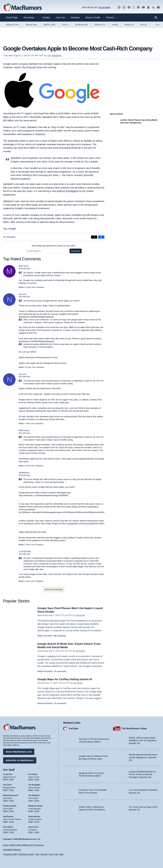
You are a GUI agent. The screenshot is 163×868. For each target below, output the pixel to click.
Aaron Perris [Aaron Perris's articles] (34, 827)
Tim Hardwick (54, 55)
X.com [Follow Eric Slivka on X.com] (37, 779)
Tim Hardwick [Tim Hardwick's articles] (34, 795)
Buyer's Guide (93, 17)
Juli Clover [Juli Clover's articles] (7, 785)
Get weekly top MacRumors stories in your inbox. (54, 246)
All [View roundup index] (158, 25)
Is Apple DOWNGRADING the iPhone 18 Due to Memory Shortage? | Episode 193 (142, 774)
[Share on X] (94, 237)
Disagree (40, 287)
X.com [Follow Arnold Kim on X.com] (11, 779)
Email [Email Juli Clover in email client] (5, 790)
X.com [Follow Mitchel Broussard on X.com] (11, 800)
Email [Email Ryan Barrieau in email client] (31, 822)
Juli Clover (80, 615)
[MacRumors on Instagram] (124, 7)
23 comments (60, 703)
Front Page (12, 17)
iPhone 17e (100, 25)
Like (34, 287)
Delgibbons (24, 473)
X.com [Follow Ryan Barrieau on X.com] (37, 822)
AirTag (115, 25)
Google (12, 229)
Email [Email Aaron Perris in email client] (31, 832)
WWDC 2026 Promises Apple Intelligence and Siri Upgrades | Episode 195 (143, 740)
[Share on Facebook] (101, 237)
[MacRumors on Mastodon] (138, 7)
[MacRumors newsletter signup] (158, 7)
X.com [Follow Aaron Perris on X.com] (37, 832)
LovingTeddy (25, 551)
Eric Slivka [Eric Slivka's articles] (33, 774)
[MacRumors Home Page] (23, 8)
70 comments (60, 671)
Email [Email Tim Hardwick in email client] (31, 800)
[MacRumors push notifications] (148, 7)
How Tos (60, 17)
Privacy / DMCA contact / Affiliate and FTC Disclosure (23, 845)
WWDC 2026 (49, 25)
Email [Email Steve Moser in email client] (5, 832)
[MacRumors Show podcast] (119, 7)
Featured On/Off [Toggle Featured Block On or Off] (10, 854)
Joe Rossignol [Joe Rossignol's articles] (34, 785)
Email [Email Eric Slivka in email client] (31, 779)
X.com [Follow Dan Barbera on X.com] (11, 822)
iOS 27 (65, 25)
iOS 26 (144, 25)
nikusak (22, 294)
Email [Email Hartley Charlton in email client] (5, 811)
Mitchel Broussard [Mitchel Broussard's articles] (11, 795)
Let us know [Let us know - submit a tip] (104, 7)
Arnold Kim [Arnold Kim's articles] (8, 774)
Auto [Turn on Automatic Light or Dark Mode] (51, 854)
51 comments (9, 237)
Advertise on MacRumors (20, 760)
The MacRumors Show (134, 728)
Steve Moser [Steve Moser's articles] (8, 827)
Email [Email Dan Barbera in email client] (5, 822)
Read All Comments (54, 589)
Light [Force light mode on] (56, 854)
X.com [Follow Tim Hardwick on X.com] (37, 800)
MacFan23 (24, 266)
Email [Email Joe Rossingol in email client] (31, 790)
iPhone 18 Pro (12, 25)
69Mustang (24, 430)
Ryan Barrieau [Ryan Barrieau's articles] (34, 816)
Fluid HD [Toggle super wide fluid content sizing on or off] (44, 854)
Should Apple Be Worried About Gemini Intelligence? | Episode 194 (143, 757)
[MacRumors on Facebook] (129, 7)
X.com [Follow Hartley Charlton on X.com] (11, 811)
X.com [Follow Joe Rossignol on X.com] (37, 790)
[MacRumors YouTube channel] (143, 7)
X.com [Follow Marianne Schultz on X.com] (37, 811)
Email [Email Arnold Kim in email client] (5, 779)
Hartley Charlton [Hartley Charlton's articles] (10, 806)
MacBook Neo (81, 25)
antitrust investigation (68, 191)
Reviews (75, 17)
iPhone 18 (129, 25)
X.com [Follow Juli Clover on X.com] (11, 790)
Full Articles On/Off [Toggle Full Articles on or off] (26, 854)
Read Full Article (45, 636)
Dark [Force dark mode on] (61, 854)
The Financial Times (32, 67)
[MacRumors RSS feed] (153, 7)
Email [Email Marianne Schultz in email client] (31, 811)
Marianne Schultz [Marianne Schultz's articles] (36, 806)
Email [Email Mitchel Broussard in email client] (5, 800)
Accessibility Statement (12, 850)
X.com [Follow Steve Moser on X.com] (11, 832)
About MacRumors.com (19, 752)
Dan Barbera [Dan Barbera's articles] (8, 816)
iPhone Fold (31, 25)
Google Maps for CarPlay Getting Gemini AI (65, 679)
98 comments (60, 636)
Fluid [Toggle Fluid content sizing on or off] (37, 854)
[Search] (157, 18)
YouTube (73, 728)
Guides (46, 17)
